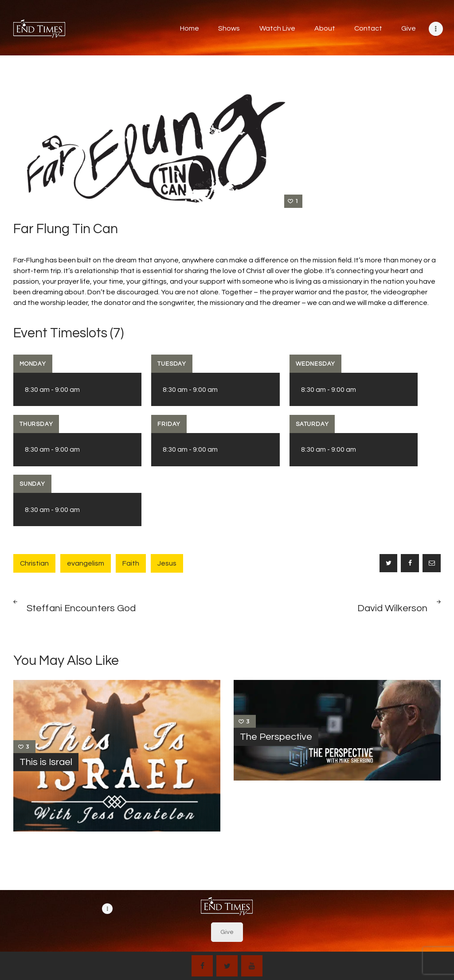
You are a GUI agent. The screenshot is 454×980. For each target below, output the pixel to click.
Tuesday (172, 364)
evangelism (86, 563)
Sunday (32, 484)
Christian (34, 563)
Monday (33, 364)
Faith (131, 563)
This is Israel (46, 762)
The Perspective (276, 736)
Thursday (36, 424)
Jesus (167, 563)
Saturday (312, 424)
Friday (169, 424)
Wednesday (315, 364)
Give (227, 932)
